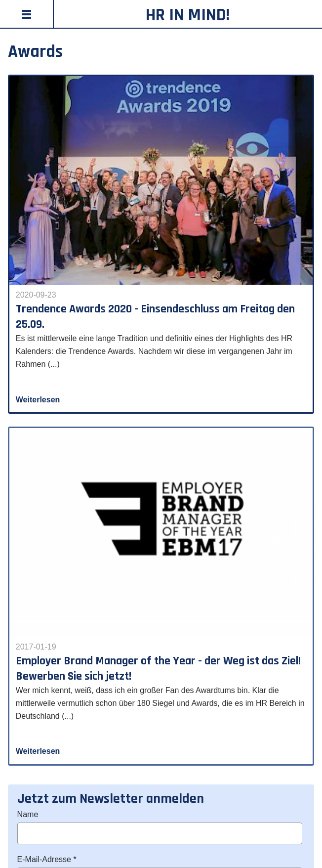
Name (28, 814)
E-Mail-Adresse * (47, 859)
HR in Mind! (188, 15)
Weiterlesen (38, 400)
